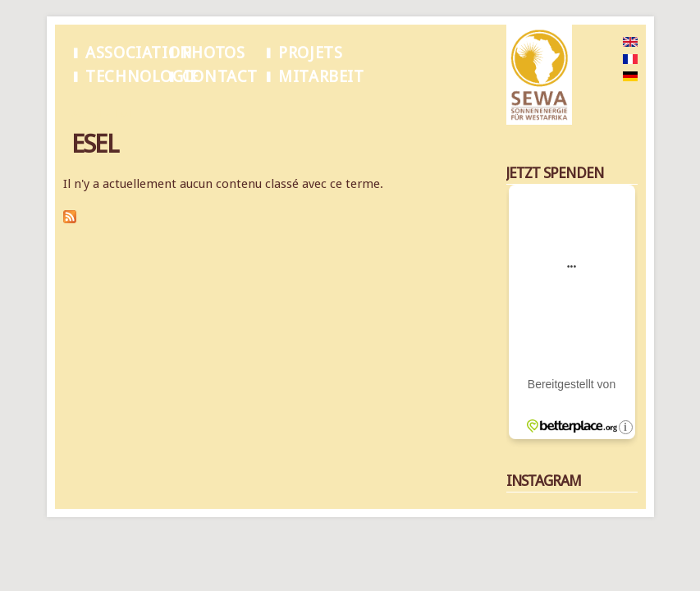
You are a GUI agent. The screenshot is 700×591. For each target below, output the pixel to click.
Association (139, 53)
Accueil (87, 114)
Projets (310, 53)
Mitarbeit (321, 77)
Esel (124, 114)
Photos (214, 53)
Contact (220, 77)
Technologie (142, 77)
